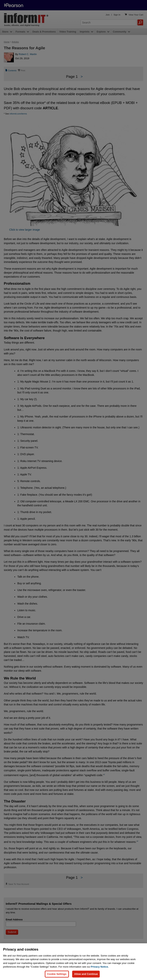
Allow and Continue (86, 974)
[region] (73, 962)
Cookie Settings (57, 974)
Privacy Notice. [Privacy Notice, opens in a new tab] (100, 967)
